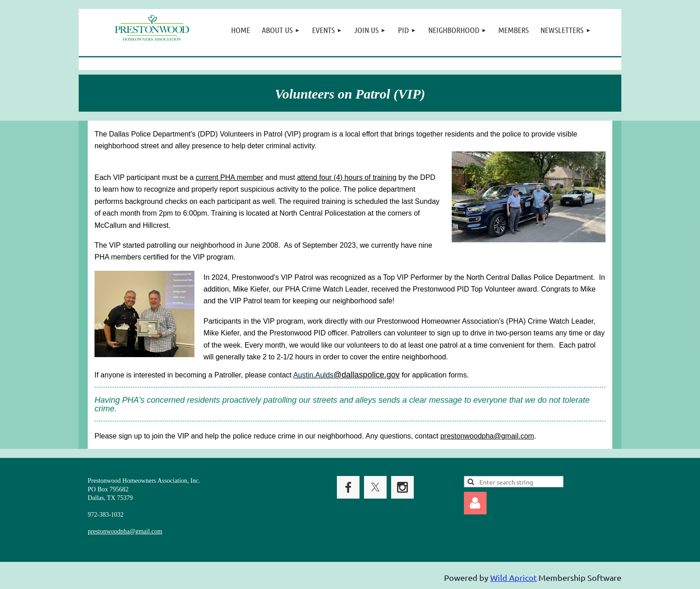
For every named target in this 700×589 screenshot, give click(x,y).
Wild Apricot (513, 577)
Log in (475, 503)
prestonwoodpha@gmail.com (487, 436)
